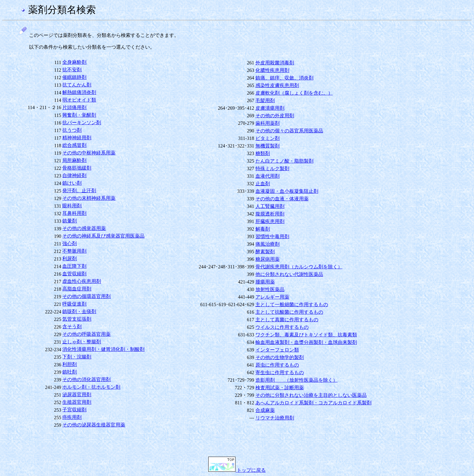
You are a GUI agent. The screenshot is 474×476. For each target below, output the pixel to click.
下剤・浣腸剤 (77, 357)
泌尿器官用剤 (77, 395)
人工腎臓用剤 (270, 206)
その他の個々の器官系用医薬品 (289, 131)
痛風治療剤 (268, 244)
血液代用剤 (268, 176)
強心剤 (70, 243)
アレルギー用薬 (272, 297)
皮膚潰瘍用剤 (270, 108)
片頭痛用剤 (74, 107)
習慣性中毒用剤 (272, 236)
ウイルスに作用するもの (282, 327)
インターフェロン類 (277, 350)
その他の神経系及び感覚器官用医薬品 (103, 236)
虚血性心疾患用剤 (82, 281)
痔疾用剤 (72, 417)
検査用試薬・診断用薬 (280, 388)
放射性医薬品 (270, 289)
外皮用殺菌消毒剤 (275, 63)
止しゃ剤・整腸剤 (82, 342)
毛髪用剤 (265, 100)
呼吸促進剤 (74, 304)
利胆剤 (70, 364)
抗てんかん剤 (77, 85)
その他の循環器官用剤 (86, 296)
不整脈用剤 (74, 251)
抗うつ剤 (72, 130)
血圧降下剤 (74, 266)
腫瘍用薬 (265, 282)
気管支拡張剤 (77, 319)
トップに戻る (237, 470)
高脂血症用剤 (77, 289)
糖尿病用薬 (268, 259)
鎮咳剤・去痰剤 (79, 311)
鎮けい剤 (72, 183)
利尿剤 (70, 259)
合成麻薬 (265, 410)
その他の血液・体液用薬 (282, 199)
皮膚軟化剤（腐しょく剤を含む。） (294, 93)
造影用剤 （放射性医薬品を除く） (297, 380)
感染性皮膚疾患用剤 (277, 85)
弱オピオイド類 (79, 100)
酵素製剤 (265, 252)
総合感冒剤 (74, 145)
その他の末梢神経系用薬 (89, 198)
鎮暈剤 (70, 221)
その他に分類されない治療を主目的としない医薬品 (311, 395)
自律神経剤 (74, 175)
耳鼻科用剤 (74, 213)
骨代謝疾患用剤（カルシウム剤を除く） (299, 267)
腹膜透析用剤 (270, 214)
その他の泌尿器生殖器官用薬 (94, 425)
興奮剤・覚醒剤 (79, 115)
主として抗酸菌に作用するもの (289, 312)
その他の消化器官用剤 (86, 379)
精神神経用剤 (77, 138)
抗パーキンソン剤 (82, 123)
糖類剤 (263, 153)
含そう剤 (72, 327)
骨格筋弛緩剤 (77, 168)
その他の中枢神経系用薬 (89, 153)
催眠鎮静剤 (74, 77)
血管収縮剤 (74, 274)
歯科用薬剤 (268, 123)
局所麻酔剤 (74, 160)
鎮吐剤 (70, 372)
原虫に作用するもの (277, 365)
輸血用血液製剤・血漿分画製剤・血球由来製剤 (306, 342)
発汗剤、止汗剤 (79, 191)
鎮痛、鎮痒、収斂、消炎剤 (284, 78)
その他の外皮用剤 (275, 116)
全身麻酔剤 (74, 62)
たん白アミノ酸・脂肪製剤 (284, 161)
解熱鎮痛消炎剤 (79, 92)
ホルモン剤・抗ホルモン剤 (91, 387)
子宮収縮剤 (74, 410)
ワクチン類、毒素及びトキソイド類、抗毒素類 (306, 335)
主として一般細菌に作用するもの (292, 304)
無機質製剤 (268, 146)
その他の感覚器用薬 (84, 228)
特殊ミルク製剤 (272, 168)
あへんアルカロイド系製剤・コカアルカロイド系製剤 (313, 403)
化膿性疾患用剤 (272, 70)
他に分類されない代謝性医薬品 (289, 274)
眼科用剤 (72, 206)
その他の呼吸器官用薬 (86, 334)
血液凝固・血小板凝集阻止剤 (287, 191)
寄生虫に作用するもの (280, 372)
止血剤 (263, 184)
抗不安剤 (72, 70)
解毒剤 (263, 229)
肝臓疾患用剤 (270, 221)
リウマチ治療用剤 (275, 418)
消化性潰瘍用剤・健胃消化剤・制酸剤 (103, 349)
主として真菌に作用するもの (287, 320)
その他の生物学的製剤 (280, 357)
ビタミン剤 (268, 138)
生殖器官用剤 (77, 402)
